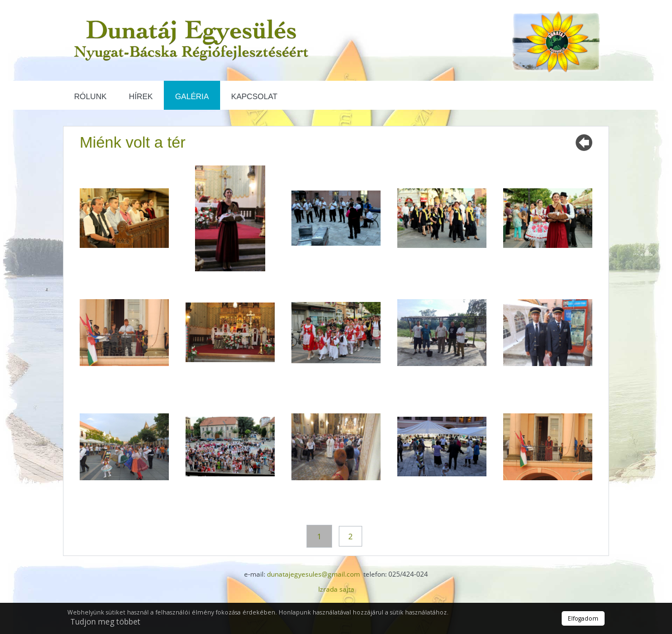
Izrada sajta (336, 589)
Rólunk (90, 96)
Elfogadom (583, 618)
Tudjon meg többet (105, 621)
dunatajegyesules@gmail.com (313, 574)
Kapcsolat (254, 96)
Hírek (141, 96)
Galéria (192, 96)
